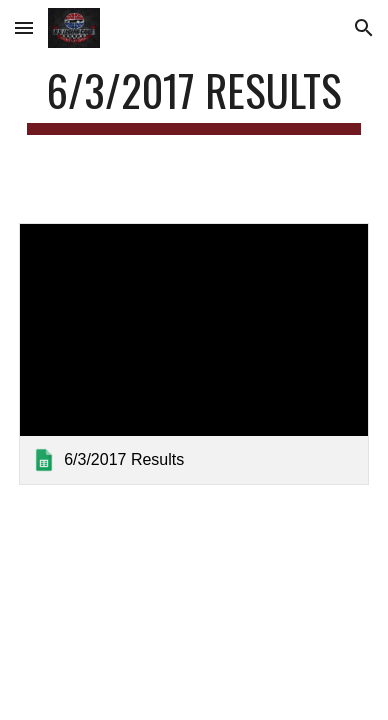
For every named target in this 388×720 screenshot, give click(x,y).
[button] (24, 27)
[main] (194, 99)
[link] (194, 354)
